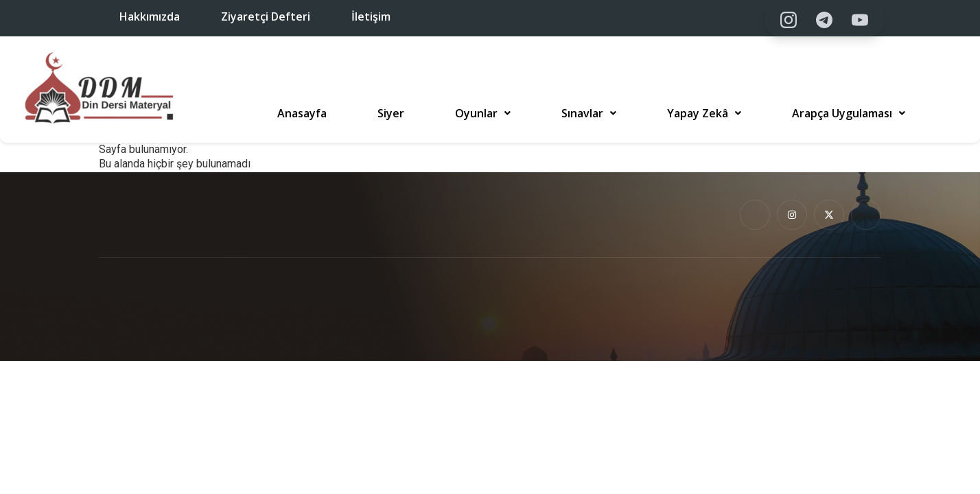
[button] (483, 113)
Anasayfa (302, 113)
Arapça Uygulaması (849, 113)
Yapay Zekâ (704, 113)
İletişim (371, 16)
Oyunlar (483, 113)
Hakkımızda (150, 16)
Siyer (391, 113)
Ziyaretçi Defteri (266, 16)
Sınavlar (589, 113)
